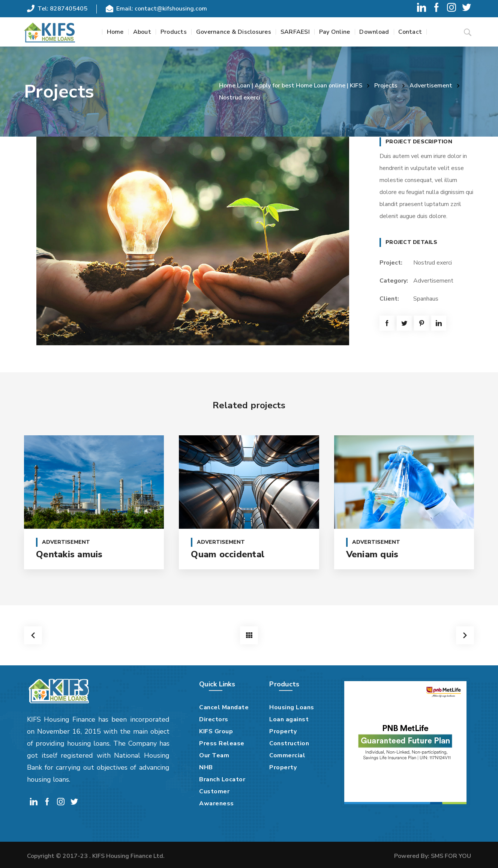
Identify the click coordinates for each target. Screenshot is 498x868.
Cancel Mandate (224, 707)
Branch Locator (222, 779)
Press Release (222, 743)
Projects (386, 86)
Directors (214, 719)
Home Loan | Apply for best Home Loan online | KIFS (291, 86)
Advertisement (431, 86)
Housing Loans (292, 707)
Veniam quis (372, 554)
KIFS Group (216, 731)
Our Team (214, 755)
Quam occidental (228, 554)
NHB (206, 767)
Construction (289, 743)
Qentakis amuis (69, 554)
